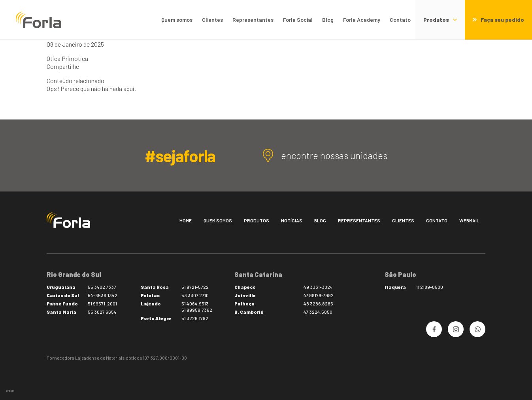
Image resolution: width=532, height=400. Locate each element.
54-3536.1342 (103, 295)
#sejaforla (180, 155)
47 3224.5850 (318, 312)
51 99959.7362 (197, 310)
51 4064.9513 (195, 303)
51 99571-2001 (102, 303)
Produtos (257, 220)
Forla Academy (362, 20)
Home (186, 220)
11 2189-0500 (430, 287)
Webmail (469, 220)
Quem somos (177, 20)
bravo (10, 391)
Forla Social (298, 20)
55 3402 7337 (102, 287)
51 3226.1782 (195, 318)
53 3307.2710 (195, 295)
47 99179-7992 (319, 295)
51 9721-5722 (195, 287)
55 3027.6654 (102, 312)
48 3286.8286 (318, 303)
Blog (328, 20)
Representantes (253, 20)
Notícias (292, 220)
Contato (400, 20)
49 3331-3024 (318, 287)
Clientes (212, 20)
